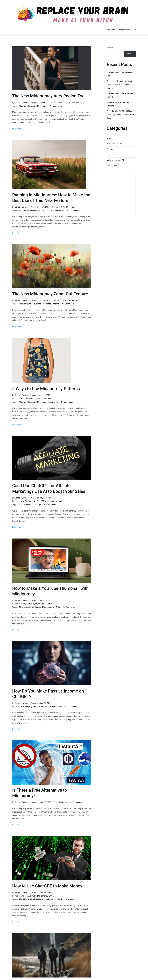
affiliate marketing (26, 505)
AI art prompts (30, 106)
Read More (17, 129)
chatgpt (38, 505)
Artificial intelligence (33, 607)
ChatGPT (40, 501)
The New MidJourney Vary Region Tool (49, 96)
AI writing (23, 899)
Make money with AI (54, 899)
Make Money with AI (35, 399)
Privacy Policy (124, 30)
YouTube (57, 607)
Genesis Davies (21, 103)
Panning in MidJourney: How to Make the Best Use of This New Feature (120, 85)
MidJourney (77, 103)
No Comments (56, 106)
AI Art (69, 103)
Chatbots (24, 896)
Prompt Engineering (51, 304)
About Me (111, 30)
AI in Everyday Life (28, 501)
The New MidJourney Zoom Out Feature (50, 294)
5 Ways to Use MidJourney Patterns (46, 389)
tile (57, 402)
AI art (21, 106)
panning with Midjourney (54, 210)
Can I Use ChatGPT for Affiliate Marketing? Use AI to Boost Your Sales (120, 115)
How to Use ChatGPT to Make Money (47, 886)
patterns (51, 402)
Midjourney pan (36, 210)
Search (110, 48)
